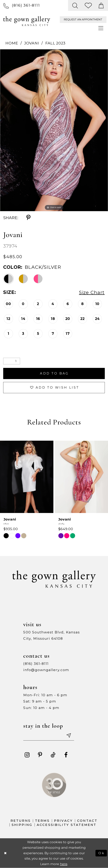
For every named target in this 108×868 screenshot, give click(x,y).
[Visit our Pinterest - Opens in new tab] (40, 755)
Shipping (22, 825)
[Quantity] (12, 361)
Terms (42, 820)
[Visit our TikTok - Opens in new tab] (53, 755)
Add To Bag (54, 373)
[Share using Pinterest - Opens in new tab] (28, 218)
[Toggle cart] (101, 5)
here (64, 864)
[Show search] (75, 5)
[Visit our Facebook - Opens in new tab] (66, 755)
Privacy (63, 820)
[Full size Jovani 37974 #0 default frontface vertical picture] (54, 130)
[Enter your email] (49, 735)
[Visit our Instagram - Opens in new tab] (27, 755)
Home (12, 43)
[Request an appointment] (83, 20)
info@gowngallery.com (46, 670)
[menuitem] (22, 5)
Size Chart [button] (92, 292)
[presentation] (27, 477)
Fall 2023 (55, 43)
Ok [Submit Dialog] (102, 853)
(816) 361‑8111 (36, 663)
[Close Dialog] (5, 853)
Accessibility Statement (67, 825)
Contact (87, 820)
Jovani (32, 43)
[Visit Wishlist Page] (88, 5)
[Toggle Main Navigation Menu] (101, 28)
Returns (21, 820)
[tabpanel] (54, 130)
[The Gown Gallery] (27, 21)
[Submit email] (68, 735)
